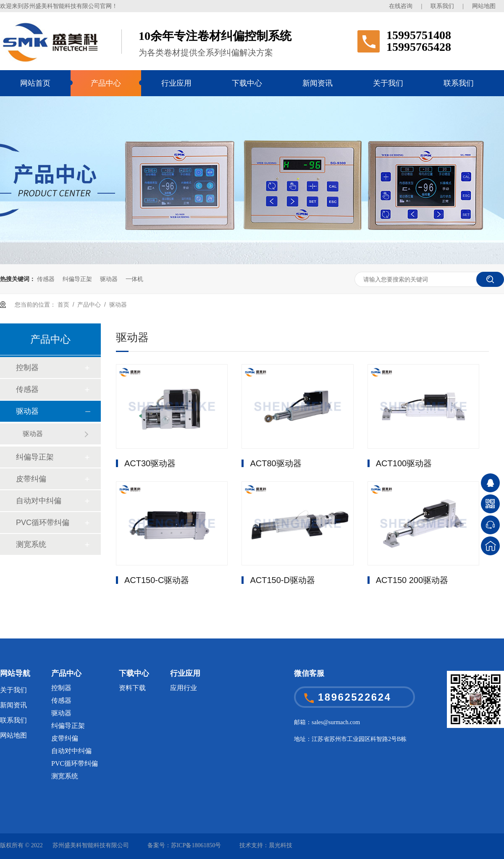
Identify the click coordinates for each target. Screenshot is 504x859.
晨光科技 (281, 845)
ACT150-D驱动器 (282, 580)
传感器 (46, 279)
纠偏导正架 (77, 279)
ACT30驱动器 (150, 463)
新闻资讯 (318, 83)
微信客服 (309, 673)
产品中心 (106, 83)
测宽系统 (31, 544)
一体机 (134, 279)
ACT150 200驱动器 (412, 580)
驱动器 (109, 279)
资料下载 (132, 688)
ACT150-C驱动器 (157, 580)
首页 (63, 305)
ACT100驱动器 (404, 463)
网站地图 (484, 6)
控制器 (27, 368)
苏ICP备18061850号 (196, 845)
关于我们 (388, 83)
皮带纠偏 (31, 479)
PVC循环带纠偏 (43, 523)
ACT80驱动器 (276, 463)
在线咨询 (401, 6)
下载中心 (247, 83)
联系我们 (442, 6)
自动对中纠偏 (39, 501)
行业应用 (176, 83)
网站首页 (35, 83)
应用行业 (184, 688)
